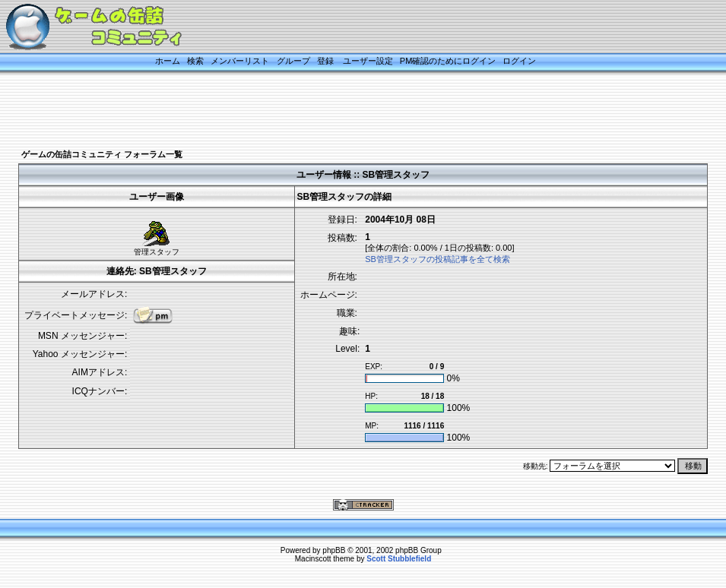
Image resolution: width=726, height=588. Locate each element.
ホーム (168, 61)
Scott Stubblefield (399, 559)
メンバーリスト (240, 61)
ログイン (519, 61)
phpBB (334, 550)
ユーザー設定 (368, 61)
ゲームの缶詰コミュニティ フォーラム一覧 (102, 154)
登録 (325, 61)
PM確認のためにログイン (448, 61)
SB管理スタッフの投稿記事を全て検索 (438, 259)
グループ (293, 61)
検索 (195, 61)
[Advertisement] (344, 112)
